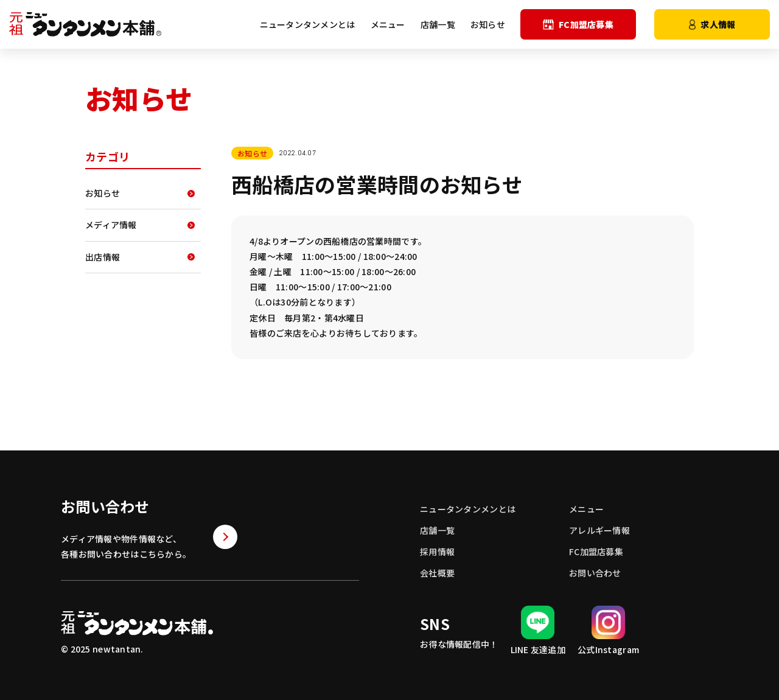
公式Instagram (608, 631)
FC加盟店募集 (578, 24)
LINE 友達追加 (538, 631)
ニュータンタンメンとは (308, 24)
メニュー (388, 24)
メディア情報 (111, 225)
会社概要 (437, 573)
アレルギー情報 (599, 530)
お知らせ (488, 24)
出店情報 (103, 257)
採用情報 (437, 551)
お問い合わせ (595, 573)
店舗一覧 (438, 24)
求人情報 (712, 24)
